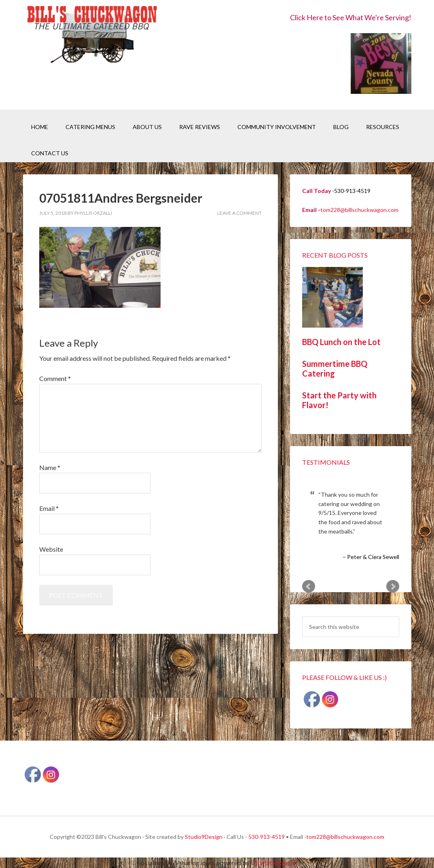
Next (393, 586)
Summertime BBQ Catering (335, 368)
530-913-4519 (267, 837)
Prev (309, 586)
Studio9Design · (205, 837)
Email (49, 508)
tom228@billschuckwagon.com (359, 210)
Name (50, 467)
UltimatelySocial (274, 863)
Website (51, 549)
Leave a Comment (239, 213)
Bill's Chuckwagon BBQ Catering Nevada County (92, 35)
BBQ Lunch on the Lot (341, 342)
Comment (55, 378)
